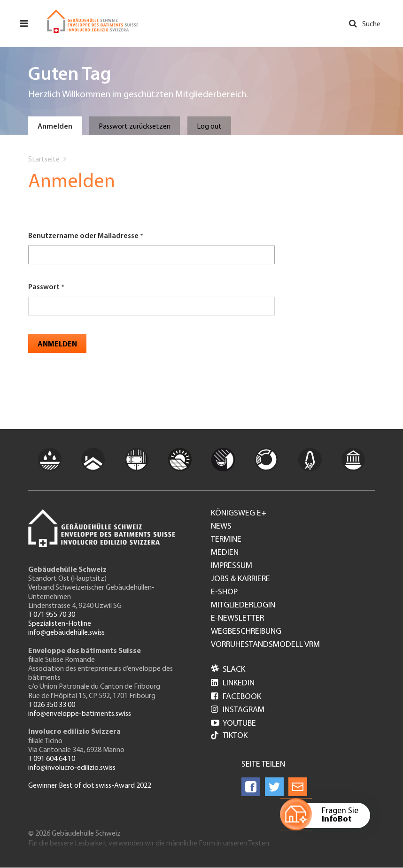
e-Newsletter (237, 619)
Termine (226, 540)
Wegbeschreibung (246, 632)
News (221, 527)
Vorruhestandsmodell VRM (265, 645)
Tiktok (229, 736)
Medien (225, 553)
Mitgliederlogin (243, 606)
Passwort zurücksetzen (135, 127)
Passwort (44, 287)
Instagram (238, 710)
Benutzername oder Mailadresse (83, 236)
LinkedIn (233, 683)
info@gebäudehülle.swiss (66, 633)
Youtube (233, 724)
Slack (228, 670)
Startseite (44, 160)
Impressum (232, 566)
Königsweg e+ (239, 514)
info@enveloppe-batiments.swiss (80, 714)
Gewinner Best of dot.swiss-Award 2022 (90, 786)
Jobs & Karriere (240, 579)
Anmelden (55, 127)
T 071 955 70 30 (52, 615)
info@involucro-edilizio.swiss (72, 768)
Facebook (236, 697)
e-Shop (224, 592)
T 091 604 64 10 (52, 759)
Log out (209, 127)
